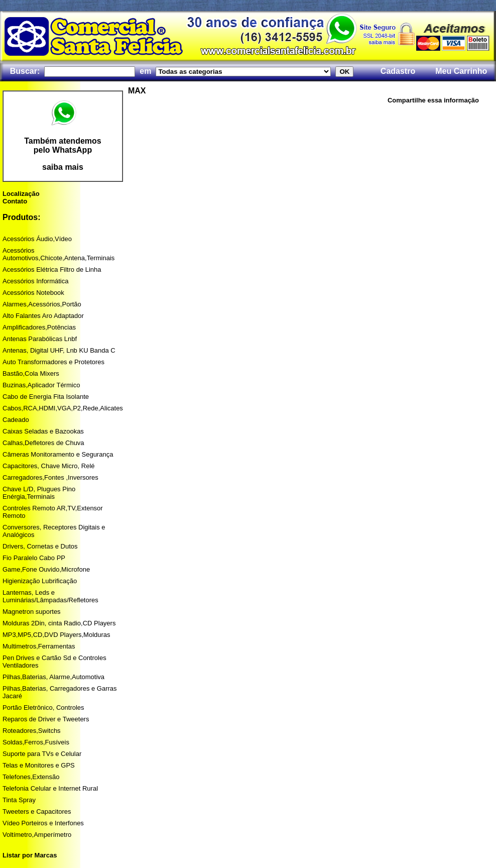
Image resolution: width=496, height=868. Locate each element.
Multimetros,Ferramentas (39, 646)
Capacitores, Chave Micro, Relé (49, 466)
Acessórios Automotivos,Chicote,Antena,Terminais (58, 254)
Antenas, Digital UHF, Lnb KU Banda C (59, 350)
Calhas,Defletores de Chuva (43, 443)
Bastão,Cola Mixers (31, 373)
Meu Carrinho (461, 71)
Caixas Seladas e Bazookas (43, 431)
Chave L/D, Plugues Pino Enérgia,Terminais (39, 493)
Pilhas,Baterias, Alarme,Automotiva (53, 677)
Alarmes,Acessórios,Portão (42, 304)
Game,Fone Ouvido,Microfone (46, 569)
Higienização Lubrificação (40, 581)
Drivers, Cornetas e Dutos (40, 546)
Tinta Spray (19, 800)
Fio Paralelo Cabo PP (34, 558)
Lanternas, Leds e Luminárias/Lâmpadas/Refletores (50, 596)
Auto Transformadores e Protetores (53, 362)
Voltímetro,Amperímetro (37, 835)
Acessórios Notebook (33, 293)
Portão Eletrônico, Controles (43, 708)
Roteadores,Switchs (32, 731)
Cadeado (16, 420)
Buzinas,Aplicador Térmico (41, 385)
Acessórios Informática (36, 281)
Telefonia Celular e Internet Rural (50, 788)
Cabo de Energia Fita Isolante (46, 397)
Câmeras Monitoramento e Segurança (58, 454)
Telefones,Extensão (31, 777)
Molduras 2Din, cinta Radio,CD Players (59, 623)
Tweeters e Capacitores (37, 811)
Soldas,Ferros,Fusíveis (36, 742)
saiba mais (63, 167)
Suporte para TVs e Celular (42, 754)
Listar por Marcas (30, 855)
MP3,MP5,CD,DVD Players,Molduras (56, 635)
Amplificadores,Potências (39, 327)
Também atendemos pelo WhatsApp (63, 145)
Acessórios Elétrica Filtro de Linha (52, 269)
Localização (21, 194)
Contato (15, 201)
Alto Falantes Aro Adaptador (43, 316)
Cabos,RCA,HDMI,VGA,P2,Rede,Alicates (63, 408)
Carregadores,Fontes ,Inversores (50, 477)
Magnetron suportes (32, 612)
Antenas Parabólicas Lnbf (40, 339)
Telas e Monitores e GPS (39, 765)
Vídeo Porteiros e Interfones (43, 823)
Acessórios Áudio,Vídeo (37, 239)
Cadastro (398, 71)
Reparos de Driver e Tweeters (46, 719)
